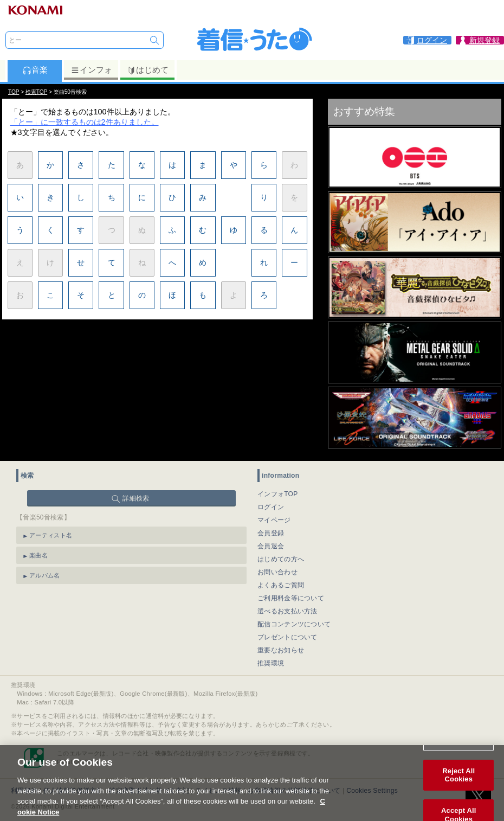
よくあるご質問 (281, 585)
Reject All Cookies (458, 786)
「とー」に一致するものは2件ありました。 (85, 122)
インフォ (91, 70)
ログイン (271, 507)
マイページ (274, 520)
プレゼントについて (287, 637)
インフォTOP (278, 494)
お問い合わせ (277, 572)
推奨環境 (271, 663)
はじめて (148, 70)
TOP (14, 92)
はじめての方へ (281, 559)
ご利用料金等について (291, 598)
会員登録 (271, 533)
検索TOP (36, 92)
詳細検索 (136, 498)
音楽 (35, 70)
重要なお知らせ (281, 650)
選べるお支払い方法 (287, 611)
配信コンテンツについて (294, 624)
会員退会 (271, 546)
